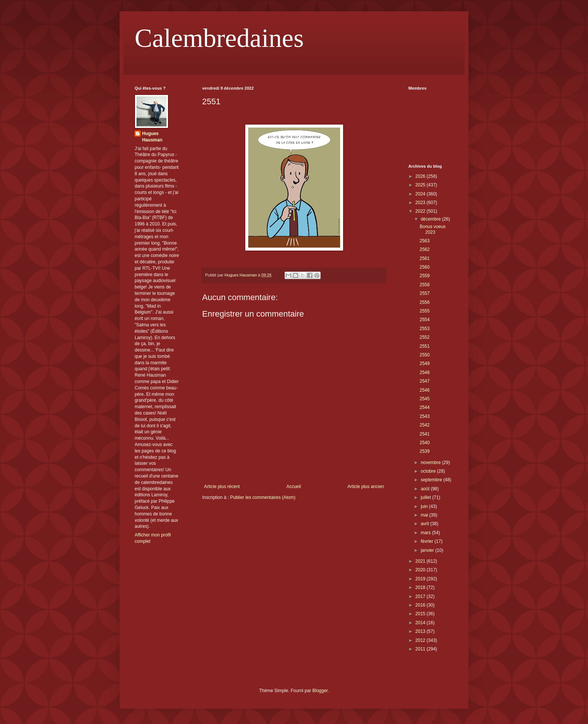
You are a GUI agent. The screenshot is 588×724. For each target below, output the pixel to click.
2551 (425, 346)
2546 (425, 390)
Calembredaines (219, 38)
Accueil (294, 487)
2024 (421, 194)
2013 (421, 631)
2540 (425, 443)
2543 (425, 416)
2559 (425, 276)
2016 (421, 605)
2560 (425, 267)
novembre (431, 463)
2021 (421, 561)
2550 (425, 355)
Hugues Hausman (152, 137)
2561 (425, 258)
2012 (421, 640)
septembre (432, 480)
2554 (425, 320)
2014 (421, 623)
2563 (425, 241)
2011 (421, 649)
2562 (425, 249)
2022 (421, 211)
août (426, 489)
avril (425, 524)
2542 (425, 425)
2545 (425, 399)
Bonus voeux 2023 (433, 229)
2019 (421, 579)
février (428, 541)
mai (425, 515)
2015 (421, 614)
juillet (427, 497)
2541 (425, 434)
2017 (421, 596)
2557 (425, 293)
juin (425, 506)
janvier (428, 550)
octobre (429, 471)
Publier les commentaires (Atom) (263, 497)
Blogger (320, 691)
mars (426, 533)
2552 (425, 337)
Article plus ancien (366, 487)
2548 (425, 373)
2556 (425, 302)
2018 (421, 587)
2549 (425, 364)
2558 (425, 285)
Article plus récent (222, 487)
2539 (425, 451)
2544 (425, 407)
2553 (425, 329)
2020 (421, 570)
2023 (421, 203)
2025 (421, 185)
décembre (431, 219)
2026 (421, 176)
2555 (425, 311)
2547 (425, 381)
